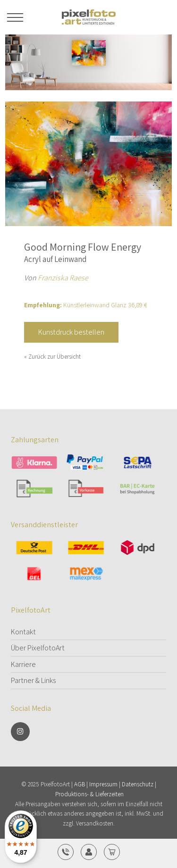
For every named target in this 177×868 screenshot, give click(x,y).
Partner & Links (33, 680)
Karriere (23, 664)
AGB (80, 784)
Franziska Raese (63, 278)
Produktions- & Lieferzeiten (89, 794)
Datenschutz (138, 784)
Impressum (103, 784)
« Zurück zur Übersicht (52, 357)
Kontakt (23, 632)
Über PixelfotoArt (38, 648)
